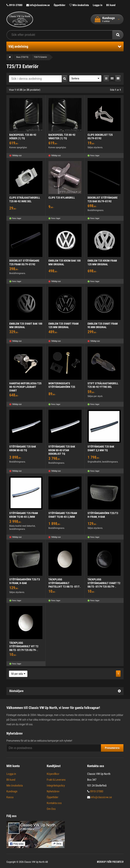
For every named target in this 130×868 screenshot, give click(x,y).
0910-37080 (14, 5)
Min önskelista (79, 5)
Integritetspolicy (56, 786)
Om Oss (51, 809)
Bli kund (111, 5)
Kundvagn (12, 791)
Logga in (98, 5)
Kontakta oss (54, 803)
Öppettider (60, 5)
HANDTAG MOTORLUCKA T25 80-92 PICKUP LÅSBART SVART (25, 387)
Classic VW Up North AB (36, 862)
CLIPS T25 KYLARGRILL (62, 198)
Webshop (101, 862)
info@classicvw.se (38, 5)
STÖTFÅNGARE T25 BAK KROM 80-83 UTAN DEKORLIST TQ (62, 450)
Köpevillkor (53, 774)
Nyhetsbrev (53, 791)
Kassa (10, 797)
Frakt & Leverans (56, 780)
